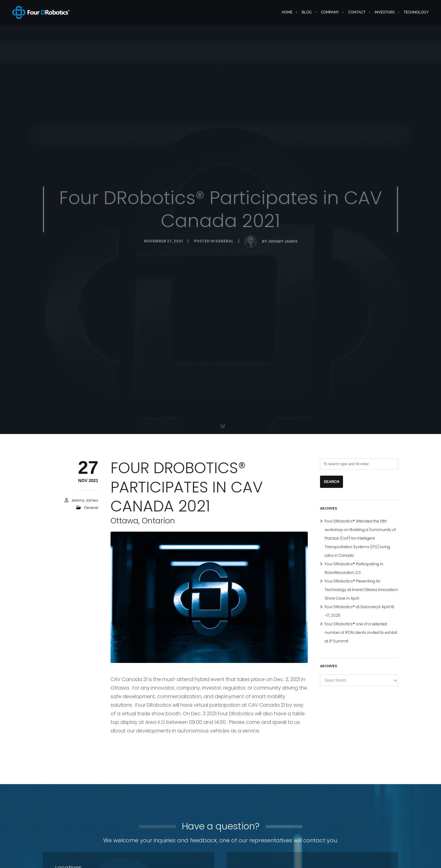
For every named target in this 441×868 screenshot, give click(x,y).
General (91, 508)
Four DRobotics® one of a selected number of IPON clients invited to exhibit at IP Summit (361, 632)
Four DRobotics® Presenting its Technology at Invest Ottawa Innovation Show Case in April (361, 590)
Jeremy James (85, 500)
